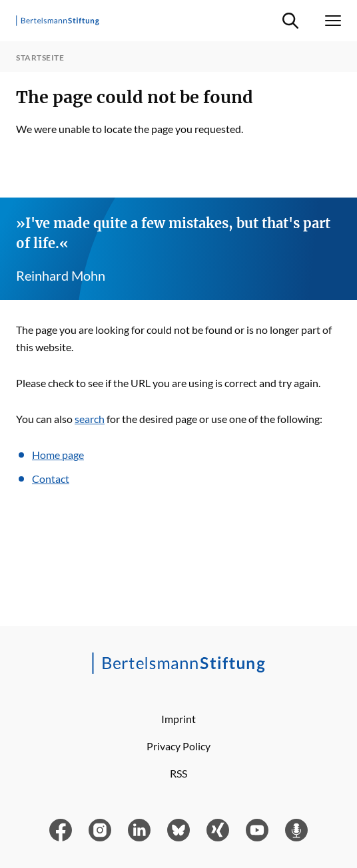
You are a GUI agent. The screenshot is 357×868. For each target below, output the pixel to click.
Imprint (178, 719)
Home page (58, 455)
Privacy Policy (178, 746)
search (90, 419)
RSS (178, 773)
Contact (51, 479)
